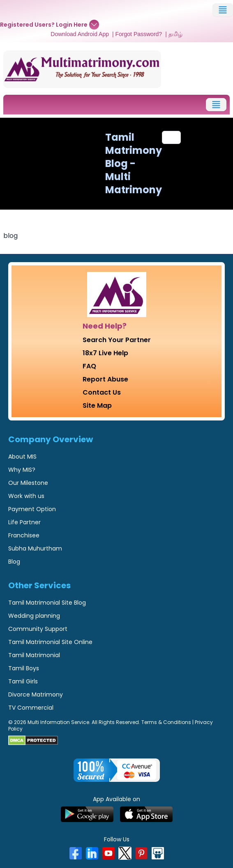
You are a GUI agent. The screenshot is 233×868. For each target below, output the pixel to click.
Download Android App (80, 34)
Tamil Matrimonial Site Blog (47, 603)
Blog (14, 562)
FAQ (89, 366)
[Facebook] (76, 853)
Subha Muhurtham (35, 548)
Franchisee (24, 535)
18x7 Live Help (105, 353)
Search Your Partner (117, 340)
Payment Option (32, 509)
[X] (125, 853)
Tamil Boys (24, 668)
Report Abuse (105, 379)
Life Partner (24, 522)
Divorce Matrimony (36, 694)
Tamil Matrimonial (34, 655)
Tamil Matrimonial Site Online (50, 642)
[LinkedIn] (92, 853)
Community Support (38, 629)
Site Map (97, 405)
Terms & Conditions (166, 722)
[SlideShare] (158, 853)
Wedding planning (34, 616)
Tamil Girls (23, 681)
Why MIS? (22, 470)
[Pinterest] (141, 853)
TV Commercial (31, 708)
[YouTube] (108, 853)
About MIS (22, 457)
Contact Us (102, 392)
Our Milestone (28, 483)
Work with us (26, 496)
